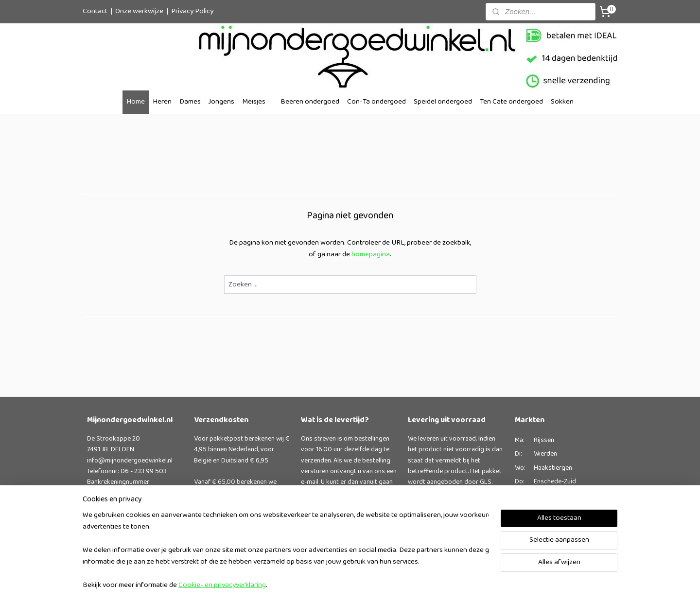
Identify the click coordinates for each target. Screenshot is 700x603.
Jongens (221, 102)
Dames (190, 102)
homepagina (371, 255)
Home (136, 102)
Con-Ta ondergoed (376, 102)
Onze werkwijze (139, 11)
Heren (162, 102)
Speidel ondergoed (443, 102)
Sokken (562, 102)
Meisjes (254, 102)
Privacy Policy (192, 11)
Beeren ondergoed (310, 102)
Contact (95, 11)
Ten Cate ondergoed (511, 102)
